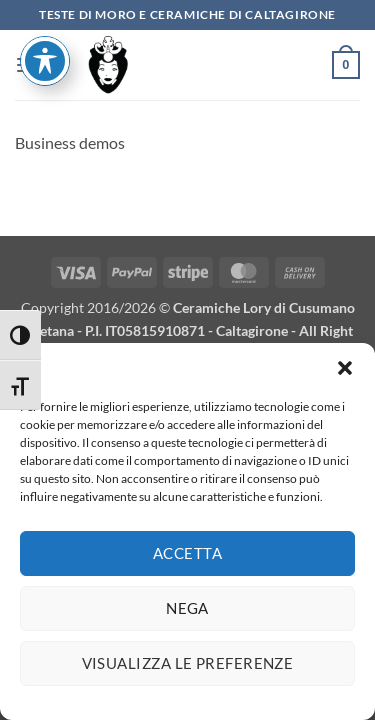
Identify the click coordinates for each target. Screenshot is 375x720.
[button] (345, 376)
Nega (187, 617)
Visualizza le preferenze (188, 672)
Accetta (187, 562)
